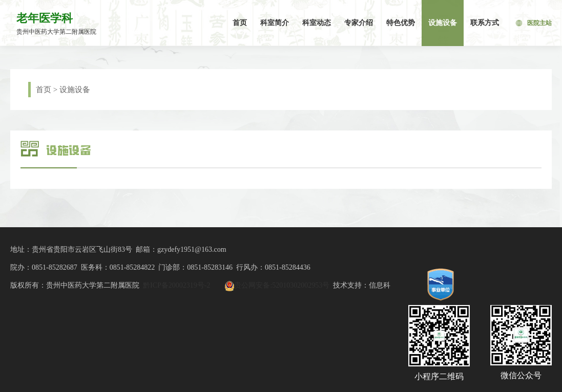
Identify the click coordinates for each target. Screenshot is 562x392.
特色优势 (401, 23)
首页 (240, 23)
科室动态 (317, 23)
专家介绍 (359, 23)
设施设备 (443, 23)
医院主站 (534, 23)
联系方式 (485, 23)
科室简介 (275, 23)
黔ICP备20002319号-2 (176, 285)
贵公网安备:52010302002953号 (282, 285)
